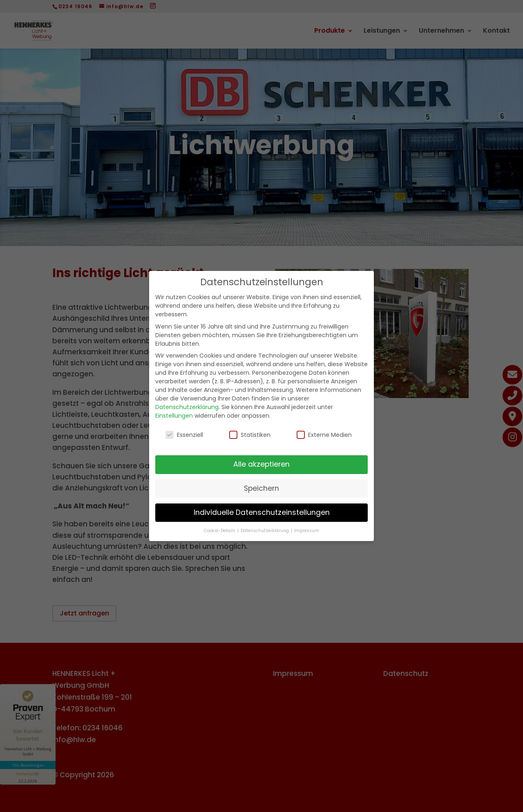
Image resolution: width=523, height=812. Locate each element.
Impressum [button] (307, 531)
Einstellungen (174, 416)
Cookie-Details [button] (220, 531)
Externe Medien (324, 435)
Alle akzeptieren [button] (261, 464)
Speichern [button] (261, 488)
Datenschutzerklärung (187, 407)
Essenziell (184, 435)
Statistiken (250, 435)
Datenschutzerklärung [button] (265, 531)
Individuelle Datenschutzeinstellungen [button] (262, 512)
